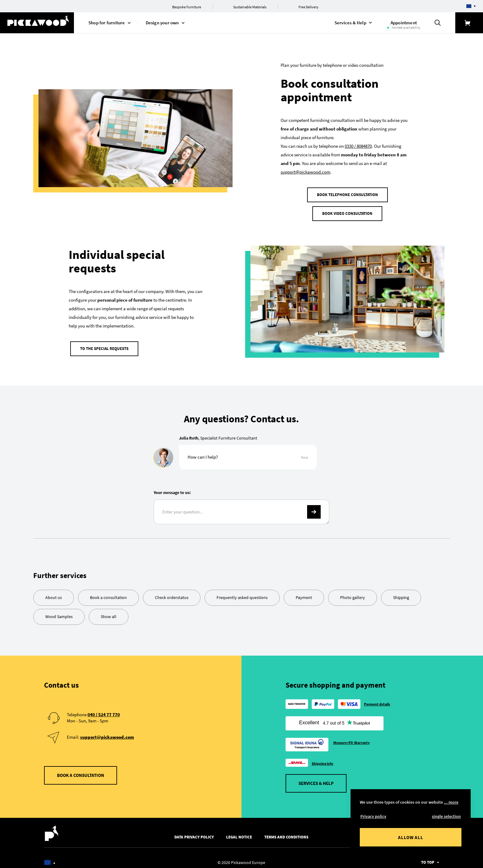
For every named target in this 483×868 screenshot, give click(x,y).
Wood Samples (59, 612)
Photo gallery (353, 593)
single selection (446, 816)
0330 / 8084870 (358, 146)
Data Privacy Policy (194, 833)
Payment (304, 593)
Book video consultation (347, 213)
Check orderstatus (172, 593)
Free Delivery (308, 7)
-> (314, 508)
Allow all (411, 837)
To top (428, 858)
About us (54, 593)
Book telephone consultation (347, 195)
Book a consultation (108, 593)
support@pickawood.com (305, 172)
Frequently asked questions (242, 593)
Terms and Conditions (286, 833)
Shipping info (323, 759)
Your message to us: (172, 488)
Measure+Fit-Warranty (352, 739)
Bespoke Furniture (187, 7)
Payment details (377, 700)
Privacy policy (373, 816)
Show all (109, 612)
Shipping (401, 593)
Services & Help (316, 779)
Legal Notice (239, 833)
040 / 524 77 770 (104, 710)
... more (451, 802)
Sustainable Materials (250, 7)
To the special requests (104, 346)
